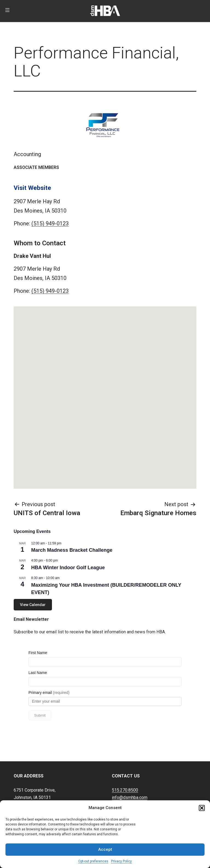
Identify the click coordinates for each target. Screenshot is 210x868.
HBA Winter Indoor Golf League (68, 568)
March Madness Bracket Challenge (72, 550)
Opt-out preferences (93, 861)
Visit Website (32, 188)
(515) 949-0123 (50, 223)
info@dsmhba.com (130, 781)
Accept (105, 849)
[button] (202, 808)
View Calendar (33, 605)
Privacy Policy (121, 861)
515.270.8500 (125, 773)
